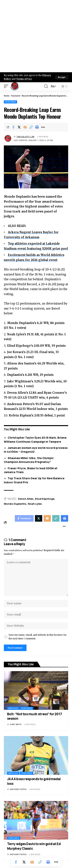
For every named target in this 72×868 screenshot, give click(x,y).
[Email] (25, 127)
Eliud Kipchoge (45, 499)
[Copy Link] (31, 127)
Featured (16, 96)
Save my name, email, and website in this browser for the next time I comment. (38, 637)
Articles (13, 708)
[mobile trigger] (7, 86)
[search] (46, 86)
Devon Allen (26, 499)
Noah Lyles (35, 504)
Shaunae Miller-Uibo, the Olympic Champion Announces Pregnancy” (29, 460)
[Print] (37, 127)
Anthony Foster (18, 789)
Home (7, 96)
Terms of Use (24, 79)
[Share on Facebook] (13, 127)
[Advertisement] (36, 36)
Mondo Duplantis (15, 504)
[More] (43, 127)
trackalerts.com (26, 137)
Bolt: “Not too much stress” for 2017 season (35, 716)
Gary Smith (16, 724)
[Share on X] (19, 127)
